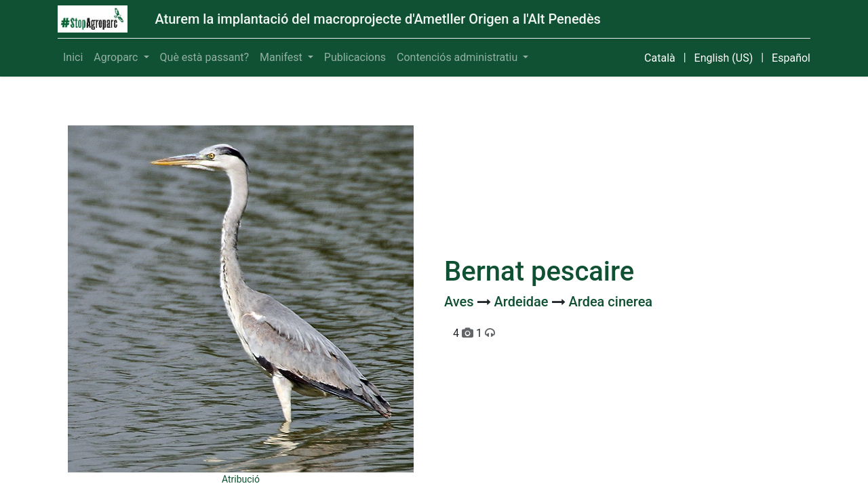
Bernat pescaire (539, 271)
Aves (461, 302)
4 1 (474, 333)
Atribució (241, 479)
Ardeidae (523, 302)
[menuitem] (73, 58)
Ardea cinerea (610, 302)
